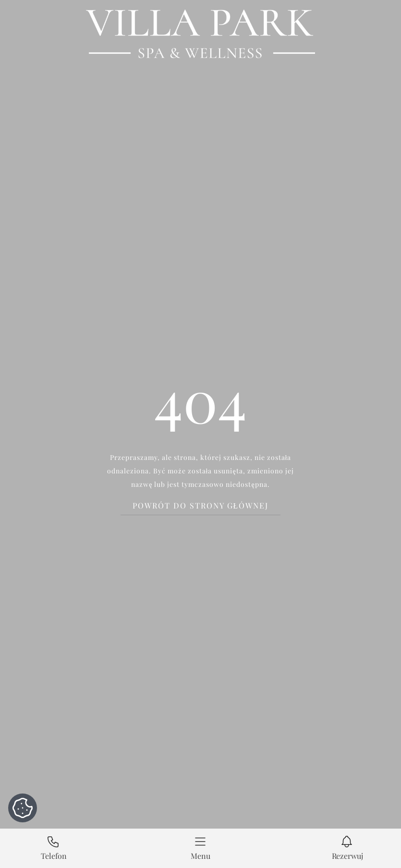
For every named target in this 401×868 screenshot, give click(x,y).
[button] (201, 848)
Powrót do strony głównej (201, 506)
